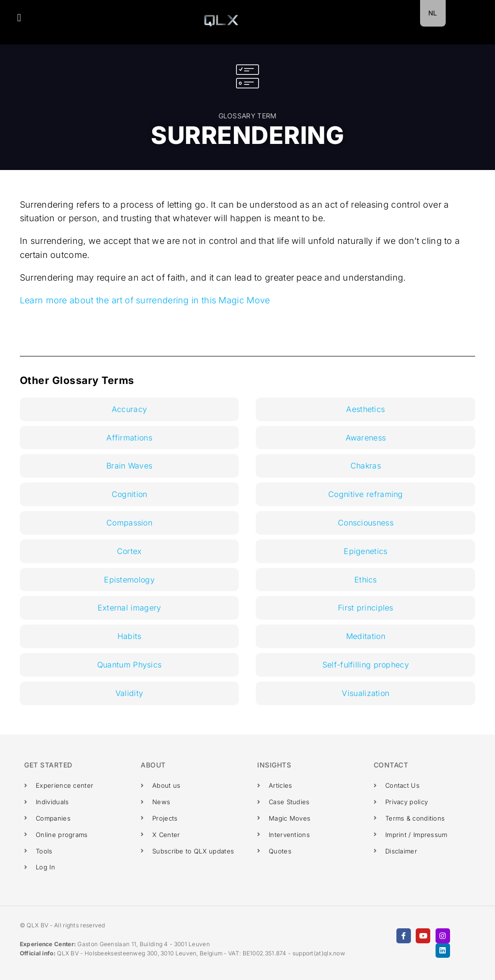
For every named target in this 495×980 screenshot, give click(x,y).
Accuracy (129, 409)
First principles (366, 608)
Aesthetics (365, 409)
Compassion (129, 523)
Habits (130, 636)
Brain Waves (129, 466)
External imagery (130, 608)
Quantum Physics (130, 665)
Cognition (130, 494)
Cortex (130, 551)
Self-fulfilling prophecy (366, 665)
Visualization (365, 693)
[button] (19, 18)
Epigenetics (365, 551)
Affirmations (129, 438)
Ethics (366, 580)
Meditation (366, 636)
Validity (129, 693)
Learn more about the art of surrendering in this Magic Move (145, 300)
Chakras (366, 466)
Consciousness (366, 523)
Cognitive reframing (366, 494)
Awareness (366, 438)
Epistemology (129, 580)
